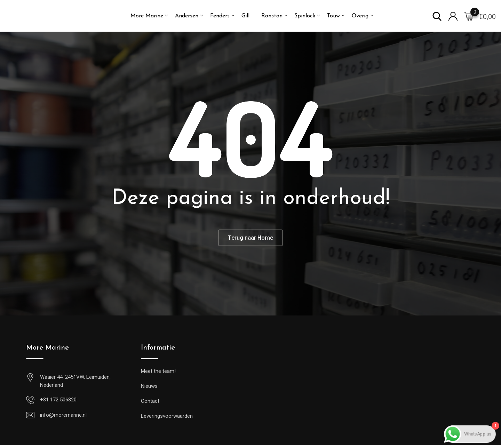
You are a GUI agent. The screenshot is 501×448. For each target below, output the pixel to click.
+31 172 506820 (58, 402)
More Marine (147, 16)
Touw (333, 16)
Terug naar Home (251, 239)
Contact (150, 404)
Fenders (220, 16)
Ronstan (272, 16)
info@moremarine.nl (63, 418)
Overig (360, 16)
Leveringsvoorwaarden (167, 419)
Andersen (187, 16)
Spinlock (305, 16)
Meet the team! (158, 374)
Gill (245, 16)
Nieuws (149, 389)
